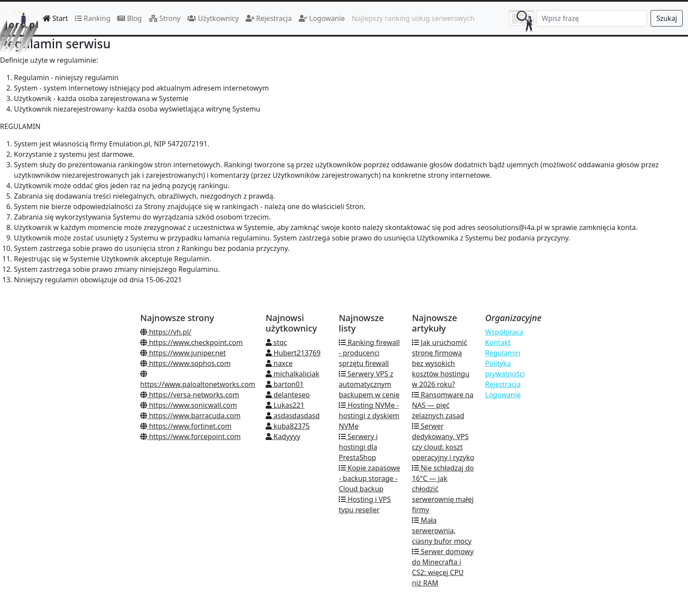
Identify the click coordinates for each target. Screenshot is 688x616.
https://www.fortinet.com (186, 426)
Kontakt (498, 342)
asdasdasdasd (293, 416)
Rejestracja (269, 18)
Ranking (93, 18)
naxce (279, 363)
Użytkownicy (213, 18)
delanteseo (288, 395)
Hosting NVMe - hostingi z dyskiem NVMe (369, 416)
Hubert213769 (293, 353)
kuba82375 (288, 426)
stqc (276, 342)
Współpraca (504, 332)
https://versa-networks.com (190, 395)
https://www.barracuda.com (190, 416)
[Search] (592, 18)
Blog (129, 18)
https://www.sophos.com (185, 363)
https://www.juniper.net (183, 353)
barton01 (285, 384)
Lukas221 (285, 405)
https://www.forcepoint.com (191, 437)
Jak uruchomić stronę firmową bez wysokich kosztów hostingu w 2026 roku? (441, 363)
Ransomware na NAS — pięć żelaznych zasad (443, 405)
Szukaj (667, 18)
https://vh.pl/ (166, 332)
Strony (165, 18)
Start (55, 18)
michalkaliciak (292, 374)
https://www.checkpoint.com (191, 342)
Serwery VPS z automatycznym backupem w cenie (369, 384)
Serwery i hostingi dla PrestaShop (358, 447)
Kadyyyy (283, 437)
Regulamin (503, 353)
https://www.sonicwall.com (189, 405)
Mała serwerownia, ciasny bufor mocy (442, 531)
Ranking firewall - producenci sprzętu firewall (369, 353)
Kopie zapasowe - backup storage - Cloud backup (369, 478)
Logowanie (322, 18)
